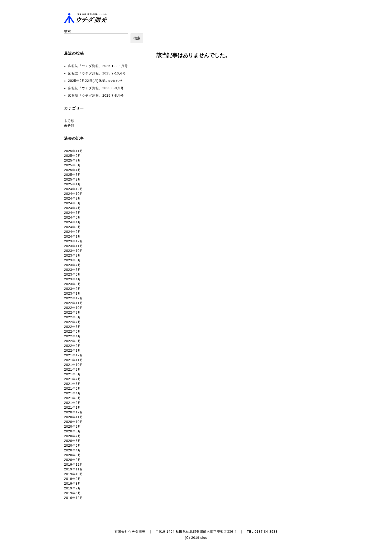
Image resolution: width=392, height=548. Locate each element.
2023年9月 (73, 256)
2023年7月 (73, 265)
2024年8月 (73, 203)
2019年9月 (73, 479)
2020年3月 (73, 455)
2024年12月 (74, 189)
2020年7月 (73, 436)
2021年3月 (73, 398)
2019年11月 (74, 469)
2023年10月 (74, 251)
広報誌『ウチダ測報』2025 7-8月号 (96, 96)
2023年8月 (73, 260)
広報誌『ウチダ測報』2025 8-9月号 (96, 88)
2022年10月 (74, 308)
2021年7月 (73, 379)
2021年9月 (73, 370)
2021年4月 (73, 393)
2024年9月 (73, 199)
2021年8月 (73, 374)
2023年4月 (73, 279)
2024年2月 (73, 232)
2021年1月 (73, 408)
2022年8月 (73, 317)
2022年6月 (73, 327)
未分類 (69, 121)
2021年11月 (74, 360)
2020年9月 (73, 427)
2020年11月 (74, 417)
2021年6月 (73, 384)
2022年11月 (74, 303)
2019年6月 (73, 493)
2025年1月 (73, 184)
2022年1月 (73, 351)
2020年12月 (74, 412)
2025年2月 (73, 179)
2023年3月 (73, 284)
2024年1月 (73, 237)
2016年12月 (74, 498)
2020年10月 (74, 422)
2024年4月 (73, 222)
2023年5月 (73, 275)
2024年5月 (73, 218)
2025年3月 (73, 175)
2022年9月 (73, 313)
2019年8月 (73, 484)
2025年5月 (73, 165)
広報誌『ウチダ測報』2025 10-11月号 (98, 66)
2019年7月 (73, 488)
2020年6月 (73, 441)
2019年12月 (74, 465)
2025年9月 (73, 156)
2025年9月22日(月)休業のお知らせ (95, 81)
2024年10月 (74, 194)
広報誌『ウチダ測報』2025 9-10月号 (97, 73)
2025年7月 (73, 160)
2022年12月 (74, 298)
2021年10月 (74, 365)
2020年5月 (73, 446)
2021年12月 (74, 355)
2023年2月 (73, 289)
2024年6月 (73, 213)
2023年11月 (74, 246)
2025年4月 (73, 170)
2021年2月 (73, 403)
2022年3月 (73, 341)
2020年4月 (73, 450)
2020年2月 (73, 460)
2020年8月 (73, 431)
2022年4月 (73, 336)
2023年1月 (73, 294)
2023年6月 (73, 270)
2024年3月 (73, 227)
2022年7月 (73, 322)
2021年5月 (73, 389)
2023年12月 (74, 241)
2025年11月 (74, 151)
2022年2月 (73, 346)
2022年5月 (73, 332)
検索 (68, 31)
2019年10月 (74, 474)
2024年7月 (73, 208)
